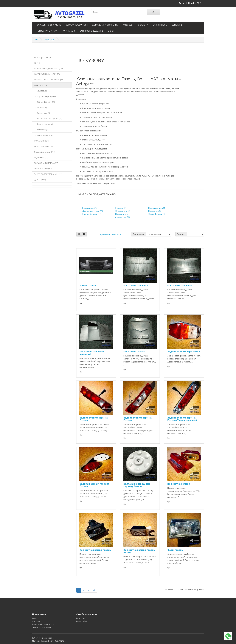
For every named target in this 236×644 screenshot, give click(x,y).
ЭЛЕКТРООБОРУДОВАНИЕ (92, 31)
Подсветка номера (179, 484)
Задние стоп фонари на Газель (94, 419)
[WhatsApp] (228, 636)
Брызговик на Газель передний (92, 353)
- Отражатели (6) (42, 113)
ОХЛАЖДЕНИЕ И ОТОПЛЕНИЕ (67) (49, 80)
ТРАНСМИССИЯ (69, 31)
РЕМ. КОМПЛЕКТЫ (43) (44, 146)
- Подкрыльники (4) (43, 124)
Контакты (80, 618)
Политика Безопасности (43, 624)
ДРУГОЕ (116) (40, 180)
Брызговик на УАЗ (134, 352)
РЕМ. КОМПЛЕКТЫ (160, 25)
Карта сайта (82, 621)
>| (94, 590)
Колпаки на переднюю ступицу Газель (137, 485)
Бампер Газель (88, 285)
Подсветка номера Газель (95, 550)
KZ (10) (37, 63)
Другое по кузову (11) (92, 211)
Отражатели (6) (123, 211)
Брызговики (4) (89, 208)
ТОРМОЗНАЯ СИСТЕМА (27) (46, 163)
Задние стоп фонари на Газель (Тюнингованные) (182, 419)
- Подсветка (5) (41, 130)
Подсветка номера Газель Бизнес (139, 551)
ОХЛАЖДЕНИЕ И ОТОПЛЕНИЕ (105, 25)
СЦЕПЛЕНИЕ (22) (41, 158)
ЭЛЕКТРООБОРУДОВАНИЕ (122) (48, 174)
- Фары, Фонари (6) (43, 135)
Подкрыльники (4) (157, 208)
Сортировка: (139, 234)
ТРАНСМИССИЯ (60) (43, 169)
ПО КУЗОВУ (127, 25)
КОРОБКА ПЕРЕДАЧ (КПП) (77, 25)
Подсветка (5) (155, 211)
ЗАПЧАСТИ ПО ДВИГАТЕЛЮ (49, 25)
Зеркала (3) (121, 208)
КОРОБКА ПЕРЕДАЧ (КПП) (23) (47, 74)
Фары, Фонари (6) (157, 214)
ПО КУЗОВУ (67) (41, 85)
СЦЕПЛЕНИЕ (177, 25)
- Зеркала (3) (40, 107)
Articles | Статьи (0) (43, 57)
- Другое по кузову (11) (45, 96)
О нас (35, 618)
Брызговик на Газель (136, 285)
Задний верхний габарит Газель (94, 485)
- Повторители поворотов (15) (48, 119)
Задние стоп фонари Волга (184, 352)
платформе (49, 638)
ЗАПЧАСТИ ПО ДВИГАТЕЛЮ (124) (49, 69)
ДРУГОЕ (111, 31)
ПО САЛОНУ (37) (41, 141)
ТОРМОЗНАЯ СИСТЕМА (47, 31)
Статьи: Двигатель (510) (45, 152)
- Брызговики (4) (42, 91)
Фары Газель (175, 550)
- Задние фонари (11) (44, 102)
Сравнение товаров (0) (110, 234)
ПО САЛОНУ (142, 25)
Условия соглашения (42, 627)
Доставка (36, 621)
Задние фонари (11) (92, 214)
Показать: (181, 234)
